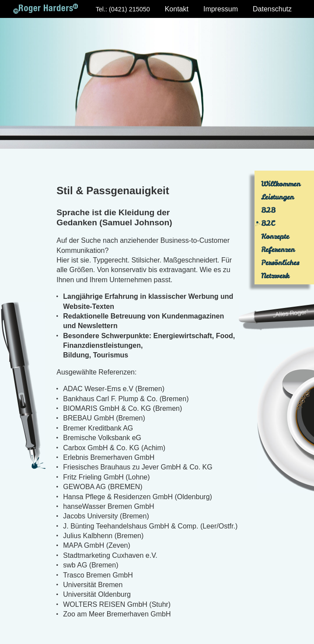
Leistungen (277, 197)
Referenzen (278, 249)
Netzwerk (275, 276)
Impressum (221, 9)
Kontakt (177, 9)
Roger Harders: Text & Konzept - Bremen (45, 9)
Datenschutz (272, 9)
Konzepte (275, 236)
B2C (268, 223)
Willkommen (281, 184)
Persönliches (280, 262)
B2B (268, 210)
